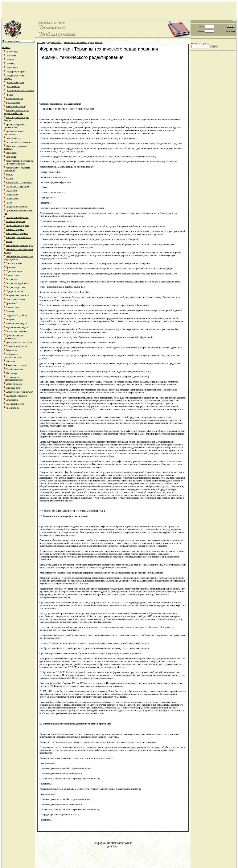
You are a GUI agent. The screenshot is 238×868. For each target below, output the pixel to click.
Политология (12, 199)
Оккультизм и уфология (17, 187)
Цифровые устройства (16, 315)
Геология (10, 64)
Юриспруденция (14, 271)
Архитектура (12, 52)
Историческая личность (17, 295)
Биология (10, 361)
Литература (11, 279)
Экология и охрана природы (19, 245)
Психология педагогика (17, 331)
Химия (9, 241)
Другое (9, 95)
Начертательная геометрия (19, 183)
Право (9, 203)
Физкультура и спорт (16, 365)
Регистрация (231, 31)
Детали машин (13, 87)
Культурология (13, 138)
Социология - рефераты (17, 225)
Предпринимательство (17, 207)
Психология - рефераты (17, 217)
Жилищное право (14, 99)
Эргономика (12, 267)
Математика (12, 153)
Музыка (10, 175)
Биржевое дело (13, 388)
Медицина (11, 157)
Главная (41, 43)
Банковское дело (14, 384)
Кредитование (13, 408)
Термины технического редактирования (83, 43)
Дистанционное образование (20, 91)
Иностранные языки (16, 299)
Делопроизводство (15, 83)
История (10, 319)
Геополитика (12, 68)
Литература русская (15, 287)
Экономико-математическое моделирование (18, 258)
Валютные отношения (16, 396)
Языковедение (13, 275)
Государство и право (16, 72)
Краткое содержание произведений (15, 126)
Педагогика (11, 191)
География (11, 56)
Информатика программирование (13, 356)
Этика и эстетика (14, 263)
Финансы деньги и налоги (18, 237)
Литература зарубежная (17, 283)
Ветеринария (12, 400)
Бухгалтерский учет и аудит (19, 392)
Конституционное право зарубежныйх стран (17, 112)
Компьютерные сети (16, 107)
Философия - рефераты (17, 233)
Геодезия (10, 60)
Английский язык (14, 369)
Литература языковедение (18, 142)
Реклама (10, 311)
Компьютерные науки (16, 323)
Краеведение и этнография (19, 342)
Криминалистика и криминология (14, 133)
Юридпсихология (14, 291)
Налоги (9, 179)
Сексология (11, 350)
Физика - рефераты (15, 229)
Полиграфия (12, 195)
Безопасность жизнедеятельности (14, 378)
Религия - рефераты (15, 221)
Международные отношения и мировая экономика (19, 162)
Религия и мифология (16, 346)
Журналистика (13, 103)
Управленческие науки (17, 327)
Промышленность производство (14, 337)
